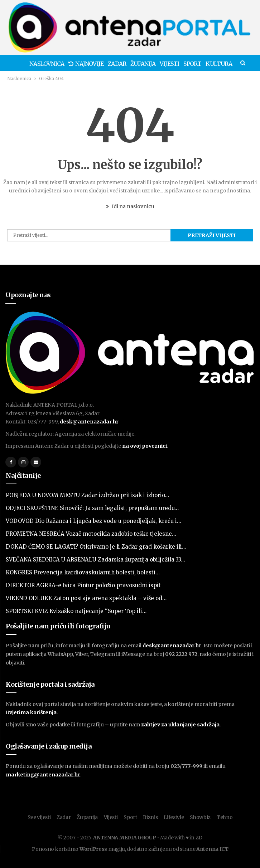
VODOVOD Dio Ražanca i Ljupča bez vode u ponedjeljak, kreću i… (93, 521)
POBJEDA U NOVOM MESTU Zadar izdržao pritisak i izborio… (87, 495)
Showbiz (200, 817)
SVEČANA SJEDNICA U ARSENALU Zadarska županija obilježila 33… (95, 560)
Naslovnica (48, 64)
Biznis (150, 817)
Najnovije (88, 64)
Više (220, 64)
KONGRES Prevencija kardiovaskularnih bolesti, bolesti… (83, 572)
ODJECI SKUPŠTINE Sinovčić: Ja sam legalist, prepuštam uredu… (92, 508)
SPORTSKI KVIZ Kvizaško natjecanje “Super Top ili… (76, 611)
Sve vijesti (39, 817)
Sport (199, 64)
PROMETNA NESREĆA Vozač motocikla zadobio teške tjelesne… (91, 534)
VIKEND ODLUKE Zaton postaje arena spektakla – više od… (86, 598)
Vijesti (175, 64)
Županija (148, 64)
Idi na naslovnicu (130, 206)
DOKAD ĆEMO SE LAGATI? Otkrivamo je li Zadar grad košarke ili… (96, 547)
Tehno (225, 817)
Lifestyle (174, 817)
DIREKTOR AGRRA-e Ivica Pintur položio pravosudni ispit (83, 585)
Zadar (121, 64)
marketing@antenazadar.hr (43, 775)
